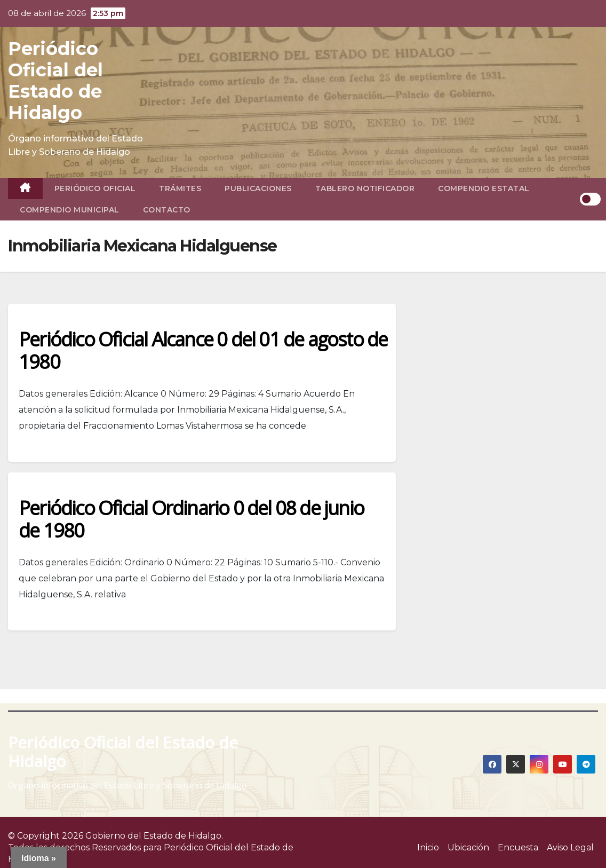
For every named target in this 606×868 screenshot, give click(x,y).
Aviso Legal (570, 847)
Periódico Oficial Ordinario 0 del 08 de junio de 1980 (191, 519)
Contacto (167, 210)
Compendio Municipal (70, 210)
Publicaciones (258, 188)
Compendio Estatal (484, 188)
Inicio (428, 847)
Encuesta (518, 847)
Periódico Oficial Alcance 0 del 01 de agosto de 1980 (203, 350)
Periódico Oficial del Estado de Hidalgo (55, 81)
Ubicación (468, 847)
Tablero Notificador (365, 188)
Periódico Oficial (95, 188)
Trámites (180, 188)
